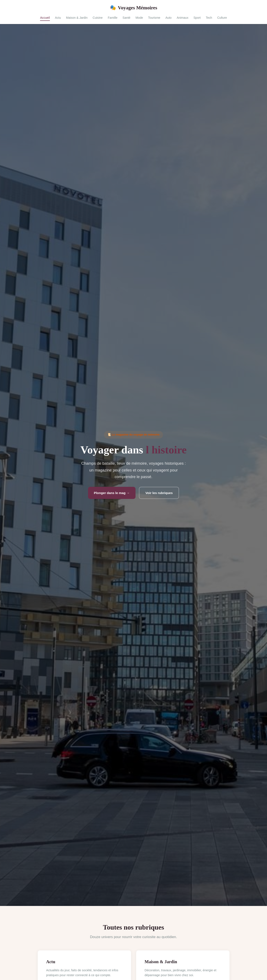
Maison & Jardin (77, 18)
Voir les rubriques (159, 493)
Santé (126, 18)
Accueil (45, 18)
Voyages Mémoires (133, 8)
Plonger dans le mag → (112, 493)
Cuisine (98, 18)
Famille (113, 18)
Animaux (183, 18)
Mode (139, 18)
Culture (222, 18)
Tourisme (154, 18)
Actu (58, 18)
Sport (197, 18)
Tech (209, 18)
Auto (168, 18)
